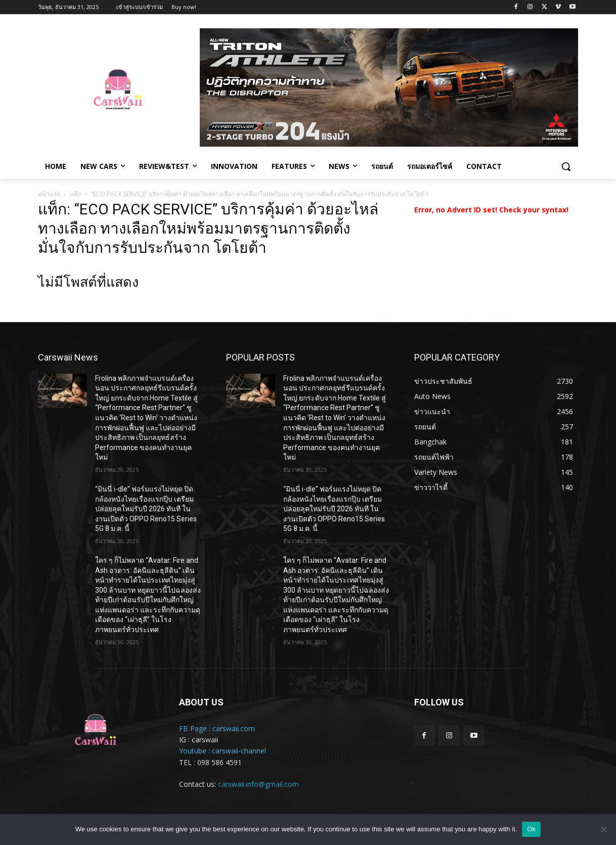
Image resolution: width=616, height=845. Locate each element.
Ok (531, 829)
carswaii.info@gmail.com (258, 784)
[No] (603, 829)
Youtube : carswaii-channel (223, 751)
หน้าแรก (49, 194)
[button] (566, 166)
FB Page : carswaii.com (217, 728)
